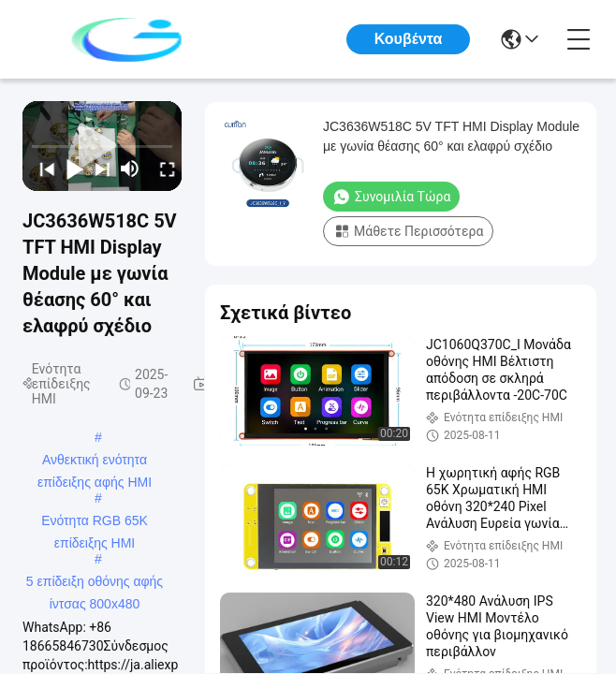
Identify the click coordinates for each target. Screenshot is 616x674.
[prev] (42, 168)
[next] (97, 168)
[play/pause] (70, 168)
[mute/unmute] (130, 168)
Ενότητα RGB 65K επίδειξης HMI (95, 522)
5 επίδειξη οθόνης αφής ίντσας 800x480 (95, 583)
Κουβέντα (409, 39)
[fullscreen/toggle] (163, 168)
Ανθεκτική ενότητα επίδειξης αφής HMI (95, 462)
